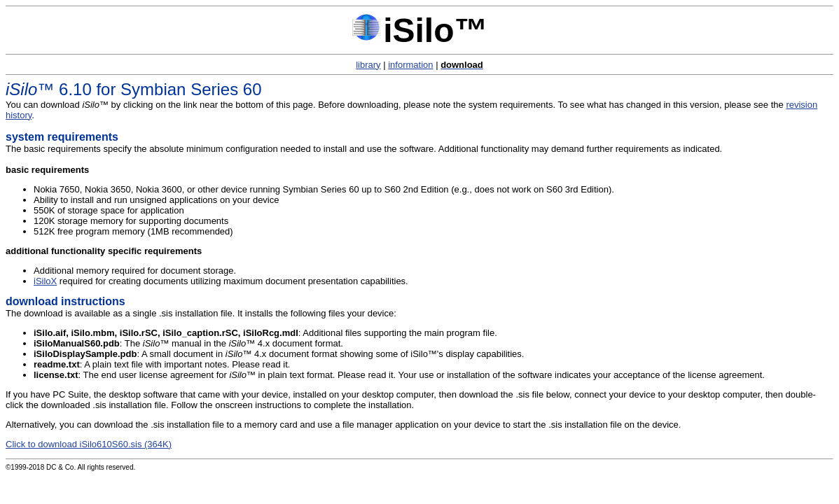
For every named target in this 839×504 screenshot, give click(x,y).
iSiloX (45, 281)
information (410, 65)
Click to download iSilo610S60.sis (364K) (89, 444)
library (368, 65)
